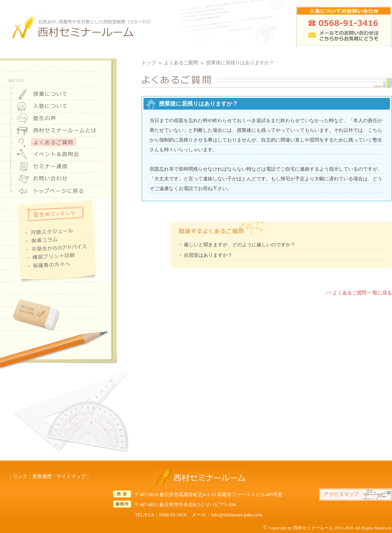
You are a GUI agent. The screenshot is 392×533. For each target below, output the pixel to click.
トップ (149, 63)
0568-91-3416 (173, 515)
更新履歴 (42, 476)
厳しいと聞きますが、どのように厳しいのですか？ (240, 245)
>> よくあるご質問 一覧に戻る (359, 293)
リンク (20, 476)
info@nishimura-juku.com (237, 515)
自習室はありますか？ (208, 255)
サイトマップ (71, 476)
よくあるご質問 (181, 63)
